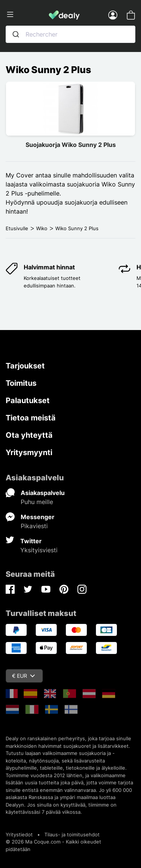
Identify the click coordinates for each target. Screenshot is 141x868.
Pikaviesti (34, 526)
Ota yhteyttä (29, 435)
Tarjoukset (25, 366)
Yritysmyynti (29, 452)
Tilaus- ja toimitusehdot (72, 834)
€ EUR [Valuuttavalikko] (23, 676)
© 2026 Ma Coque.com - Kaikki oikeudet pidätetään (53, 845)
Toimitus (21, 383)
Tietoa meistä (31, 418)
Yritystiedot (19, 834)
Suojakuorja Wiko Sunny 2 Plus (71, 145)
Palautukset (28, 400)
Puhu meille (37, 502)
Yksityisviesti (39, 550)
